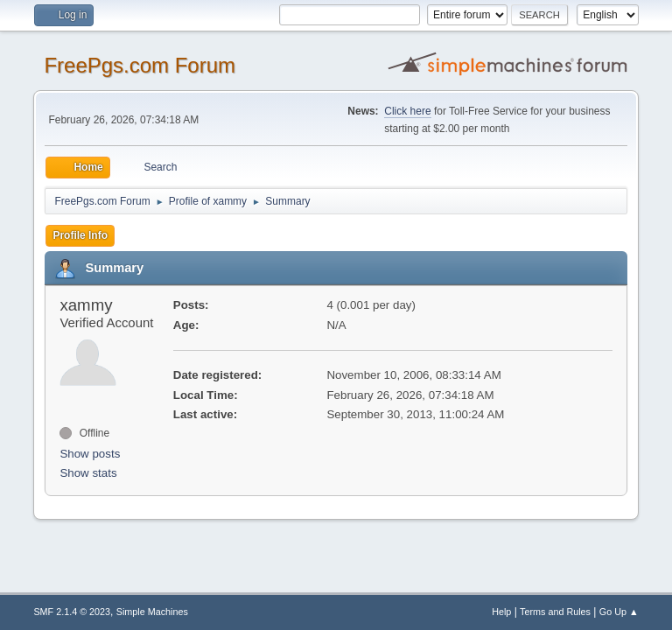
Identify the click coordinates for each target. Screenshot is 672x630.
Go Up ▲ (619, 612)
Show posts (90, 454)
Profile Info (80, 235)
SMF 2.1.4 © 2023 (72, 612)
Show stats (88, 473)
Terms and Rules (555, 612)
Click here (407, 111)
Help (501, 612)
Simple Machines (152, 612)
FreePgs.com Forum (140, 65)
